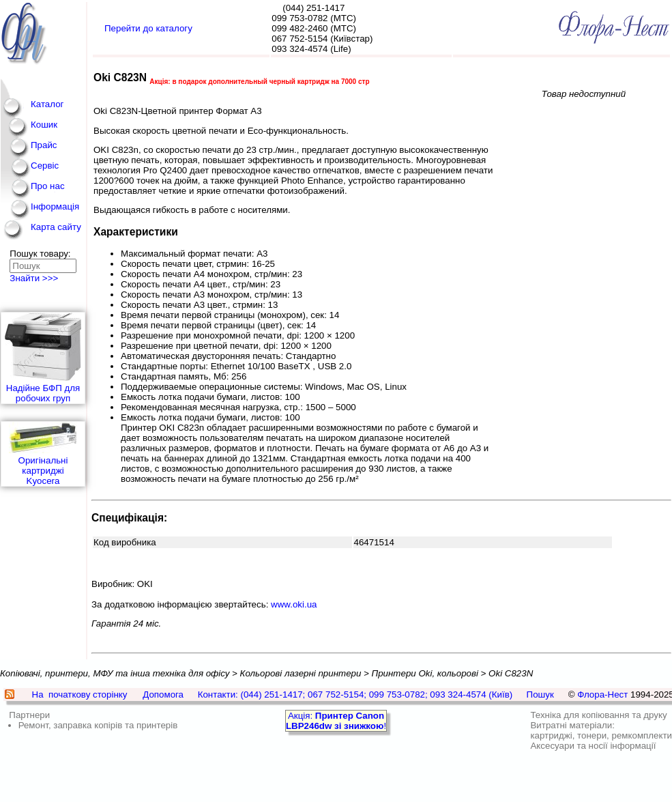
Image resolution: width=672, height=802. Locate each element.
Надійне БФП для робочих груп (43, 358)
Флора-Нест (602, 694)
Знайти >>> (34, 278)
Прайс (44, 145)
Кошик (44, 125)
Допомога (163, 694)
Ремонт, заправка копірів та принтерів (98, 725)
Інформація (55, 206)
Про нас (48, 186)
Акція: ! (336, 721)
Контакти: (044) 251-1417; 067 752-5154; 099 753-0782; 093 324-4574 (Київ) (355, 694)
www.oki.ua (294, 604)
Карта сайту (56, 227)
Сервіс (45, 166)
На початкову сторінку (80, 694)
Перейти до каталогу (148, 28)
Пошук (540, 694)
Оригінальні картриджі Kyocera (43, 454)
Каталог (47, 104)
